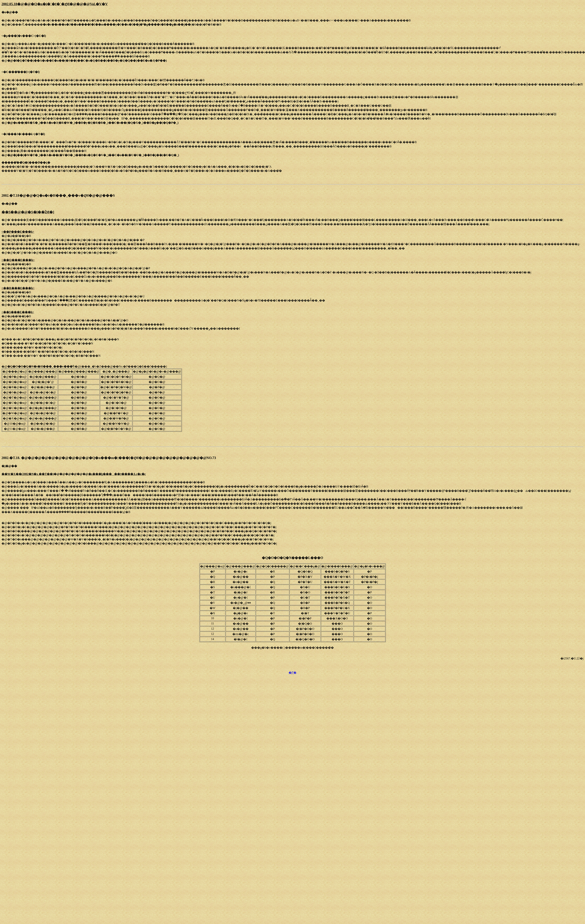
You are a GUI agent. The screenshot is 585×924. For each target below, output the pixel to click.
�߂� (292, 673)
